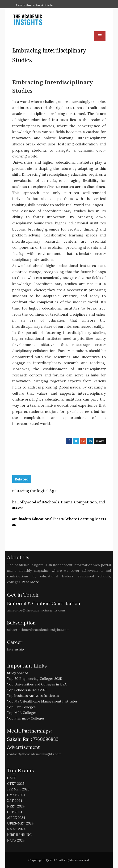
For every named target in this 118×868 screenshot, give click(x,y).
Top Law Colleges (21, 707)
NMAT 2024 (16, 829)
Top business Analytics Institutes (33, 696)
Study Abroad (18, 673)
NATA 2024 (16, 840)
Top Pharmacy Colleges (26, 718)
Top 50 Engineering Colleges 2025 (34, 679)
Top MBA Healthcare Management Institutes (42, 701)
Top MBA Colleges (22, 713)
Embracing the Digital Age (33, 491)
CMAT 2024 (16, 795)
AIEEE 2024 (16, 818)
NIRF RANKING (19, 835)
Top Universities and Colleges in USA (37, 684)
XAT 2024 (15, 801)
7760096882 (45, 739)
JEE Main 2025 (18, 789)
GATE (12, 778)
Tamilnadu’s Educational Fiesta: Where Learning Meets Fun (58, 522)
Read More (30, 582)
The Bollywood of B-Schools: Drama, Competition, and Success (57, 505)
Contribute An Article (34, 5)
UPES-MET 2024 (20, 823)
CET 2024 (15, 812)
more (100, 441)
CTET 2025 (16, 784)
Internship (15, 649)
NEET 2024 (16, 806)
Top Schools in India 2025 (27, 690)
